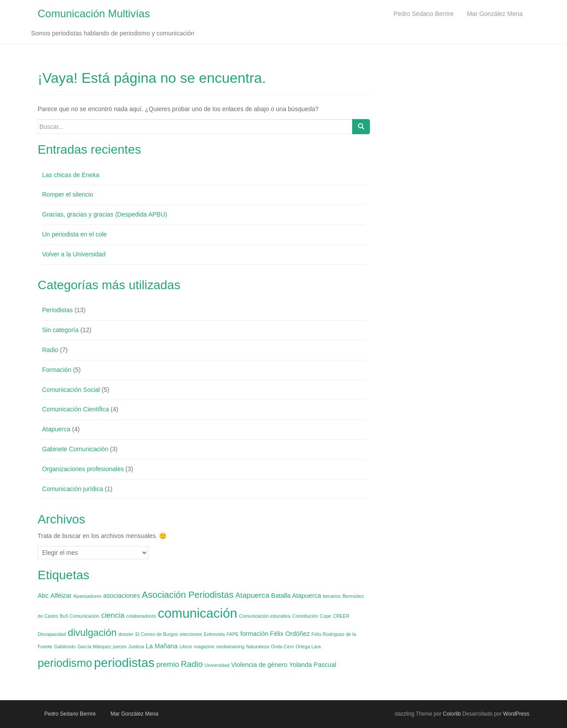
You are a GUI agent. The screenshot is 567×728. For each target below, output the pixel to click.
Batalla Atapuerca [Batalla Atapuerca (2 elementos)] (296, 596)
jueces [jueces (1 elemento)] (120, 647)
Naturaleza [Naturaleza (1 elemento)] (258, 647)
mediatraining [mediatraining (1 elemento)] (230, 647)
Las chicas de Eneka (71, 175)
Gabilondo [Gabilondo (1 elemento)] (65, 647)
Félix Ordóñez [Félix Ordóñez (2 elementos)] (290, 634)
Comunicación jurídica (73, 489)
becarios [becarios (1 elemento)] (332, 596)
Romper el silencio (68, 194)
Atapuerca (56, 429)
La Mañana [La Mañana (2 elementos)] (162, 646)
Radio (50, 350)
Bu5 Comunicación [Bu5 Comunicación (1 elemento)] (80, 616)
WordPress (516, 714)
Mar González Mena (134, 714)
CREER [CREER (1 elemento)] (341, 616)
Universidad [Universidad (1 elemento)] (217, 665)
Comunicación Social (71, 390)
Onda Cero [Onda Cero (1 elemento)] (282, 647)
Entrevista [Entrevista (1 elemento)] (214, 634)
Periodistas (57, 310)
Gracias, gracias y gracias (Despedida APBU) (105, 214)
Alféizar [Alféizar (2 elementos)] (61, 596)
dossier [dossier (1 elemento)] (126, 634)
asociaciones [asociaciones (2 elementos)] (122, 596)
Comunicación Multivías (94, 14)
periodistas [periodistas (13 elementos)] (124, 662)
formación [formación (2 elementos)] (254, 634)
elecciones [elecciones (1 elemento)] (191, 634)
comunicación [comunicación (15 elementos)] (197, 613)
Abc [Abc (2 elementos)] (43, 596)
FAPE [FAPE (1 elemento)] (232, 634)
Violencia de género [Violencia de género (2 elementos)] (259, 665)
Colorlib (452, 714)
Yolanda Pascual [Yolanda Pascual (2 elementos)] (313, 665)
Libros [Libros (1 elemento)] (186, 647)
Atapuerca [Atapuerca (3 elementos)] (252, 595)
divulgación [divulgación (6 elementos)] (92, 633)
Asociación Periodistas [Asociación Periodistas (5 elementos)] (188, 594)
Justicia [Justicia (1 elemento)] (136, 647)
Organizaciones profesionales (83, 469)
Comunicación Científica (76, 409)
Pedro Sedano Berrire (70, 714)
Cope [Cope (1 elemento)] (325, 616)
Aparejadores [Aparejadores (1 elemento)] (87, 596)
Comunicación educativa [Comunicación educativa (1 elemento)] (265, 616)
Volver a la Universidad (74, 254)
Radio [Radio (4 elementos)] (192, 664)
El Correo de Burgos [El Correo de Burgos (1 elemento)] (157, 634)
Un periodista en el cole (74, 234)
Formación (57, 370)
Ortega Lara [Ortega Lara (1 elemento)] (308, 647)
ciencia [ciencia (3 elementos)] (113, 615)
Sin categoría (60, 330)
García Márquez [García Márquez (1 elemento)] (94, 647)
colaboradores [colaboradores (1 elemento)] (141, 616)
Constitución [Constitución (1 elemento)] (305, 616)
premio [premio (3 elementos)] (168, 664)
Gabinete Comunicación (75, 449)
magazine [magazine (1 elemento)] (204, 647)
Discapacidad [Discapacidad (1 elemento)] (52, 634)
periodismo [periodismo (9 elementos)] (65, 663)
